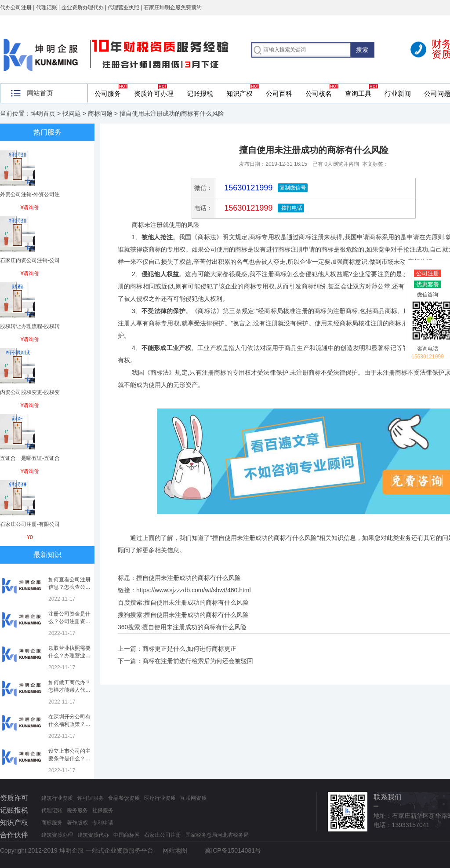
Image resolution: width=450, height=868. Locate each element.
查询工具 (358, 93)
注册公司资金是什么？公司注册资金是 (69, 621)
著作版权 (77, 823)
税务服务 (77, 810)
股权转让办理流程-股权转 (30, 326)
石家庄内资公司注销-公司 (30, 260)
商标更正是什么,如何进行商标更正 (189, 649)
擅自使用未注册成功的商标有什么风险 (196, 602)
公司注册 (428, 273)
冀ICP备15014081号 (233, 850)
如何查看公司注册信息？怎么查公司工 (69, 587)
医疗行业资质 (160, 798)
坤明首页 (43, 113)
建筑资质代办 (93, 835)
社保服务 (103, 810)
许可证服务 (91, 798)
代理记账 (52, 810)
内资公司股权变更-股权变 (30, 392)
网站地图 (175, 850)
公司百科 (279, 93)
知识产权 (240, 93)
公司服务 (108, 93)
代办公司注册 (16, 7)
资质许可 (14, 798)
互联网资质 (193, 798)
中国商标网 (127, 835)
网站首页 (40, 93)
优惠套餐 (428, 284)
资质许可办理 (154, 93)
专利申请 (103, 823)
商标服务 (52, 823)
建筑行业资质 (57, 798)
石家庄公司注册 (163, 835)
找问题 (72, 113)
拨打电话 (291, 208)
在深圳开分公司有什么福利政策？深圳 (69, 724)
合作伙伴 (14, 835)
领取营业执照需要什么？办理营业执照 (69, 656)
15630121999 (247, 208)
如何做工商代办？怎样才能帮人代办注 (69, 690)
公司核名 (319, 93)
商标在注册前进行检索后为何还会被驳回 (198, 661)
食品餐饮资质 (124, 798)
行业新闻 (398, 93)
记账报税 (200, 93)
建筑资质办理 (57, 835)
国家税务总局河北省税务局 (217, 835)
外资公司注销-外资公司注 (30, 194)
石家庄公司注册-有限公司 (30, 524)
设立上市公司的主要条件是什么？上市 (69, 759)
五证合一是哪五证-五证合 (30, 458)
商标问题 (100, 113)
